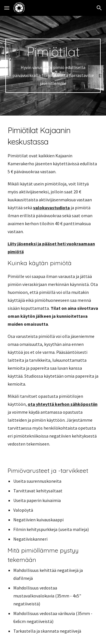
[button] (7, 8)
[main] (53, 66)
